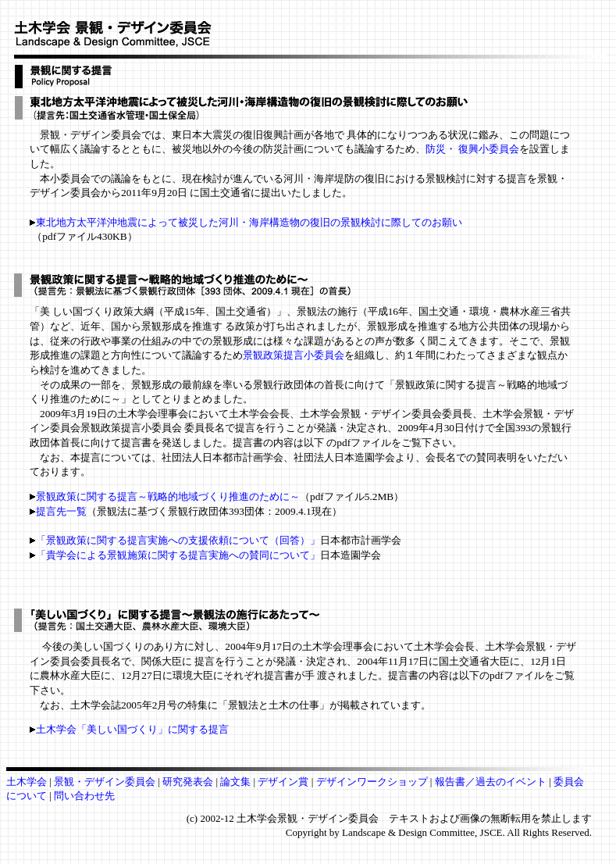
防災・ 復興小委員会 (472, 149)
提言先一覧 (61, 511)
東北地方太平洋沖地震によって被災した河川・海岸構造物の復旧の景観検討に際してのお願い (249, 222)
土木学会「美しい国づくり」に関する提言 (129, 729)
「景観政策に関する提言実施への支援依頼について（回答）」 (178, 540)
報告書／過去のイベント (491, 782)
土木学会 (28, 782)
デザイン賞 (284, 782)
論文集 (235, 782)
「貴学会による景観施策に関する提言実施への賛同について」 (178, 555)
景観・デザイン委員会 (106, 782)
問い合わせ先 (84, 796)
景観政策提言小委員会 (294, 355)
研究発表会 (188, 782)
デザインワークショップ (373, 782)
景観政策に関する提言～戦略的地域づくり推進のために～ (165, 496)
